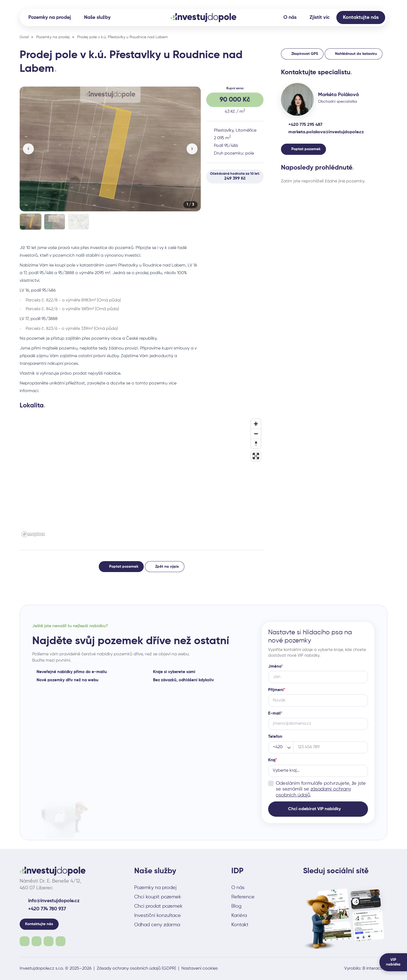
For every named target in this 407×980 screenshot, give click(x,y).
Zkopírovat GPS (305, 54)
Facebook (25, 941)
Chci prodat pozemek (158, 906)
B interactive (375, 969)
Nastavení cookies (200, 969)
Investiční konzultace (158, 916)
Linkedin (61, 941)
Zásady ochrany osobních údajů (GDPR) (136, 969)
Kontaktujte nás (361, 17)
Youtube (49, 941)
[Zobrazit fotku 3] (79, 222)
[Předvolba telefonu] (281, 747)
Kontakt (240, 925)
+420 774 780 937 (47, 909)
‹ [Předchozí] (28, 149)
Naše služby (97, 17)
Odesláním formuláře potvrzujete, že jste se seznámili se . (321, 789)
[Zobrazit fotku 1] (31, 222)
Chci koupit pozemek (158, 897)
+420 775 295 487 (305, 125)
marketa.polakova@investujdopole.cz (326, 132)
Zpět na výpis (167, 567)
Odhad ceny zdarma (157, 925)
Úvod (24, 37)
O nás (290, 17)
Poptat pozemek (124, 567)
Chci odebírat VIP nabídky (314, 809)
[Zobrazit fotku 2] (55, 222)
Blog (236, 906)
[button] (110, 149)
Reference (243, 897)
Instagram (37, 941)
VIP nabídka (393, 962)
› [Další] (192, 149)
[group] (110, 159)
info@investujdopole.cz (54, 901)
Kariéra (239, 916)
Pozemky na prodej (50, 17)
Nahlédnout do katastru (356, 54)
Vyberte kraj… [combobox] (286, 771)
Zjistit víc (320, 17)
